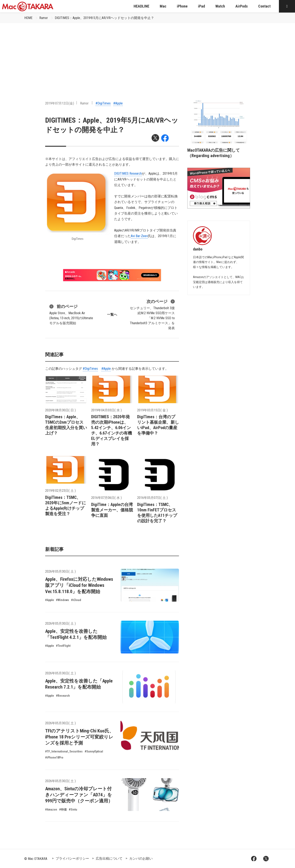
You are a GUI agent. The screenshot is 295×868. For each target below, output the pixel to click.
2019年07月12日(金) (60, 103)
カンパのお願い (141, 858)
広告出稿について (109, 858)
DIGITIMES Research (128, 173)
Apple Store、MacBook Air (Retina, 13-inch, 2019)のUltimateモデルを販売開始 (71, 314)
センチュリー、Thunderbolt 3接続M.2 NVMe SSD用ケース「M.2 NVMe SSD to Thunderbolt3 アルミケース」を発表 (152, 314)
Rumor (44, 18)
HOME (28, 18)
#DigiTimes (103, 103)
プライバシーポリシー (72, 858)
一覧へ (112, 315)
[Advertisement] (148, 55)
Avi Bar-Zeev (139, 236)
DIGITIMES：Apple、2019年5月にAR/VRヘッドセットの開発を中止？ (104, 18)
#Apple (118, 103)
